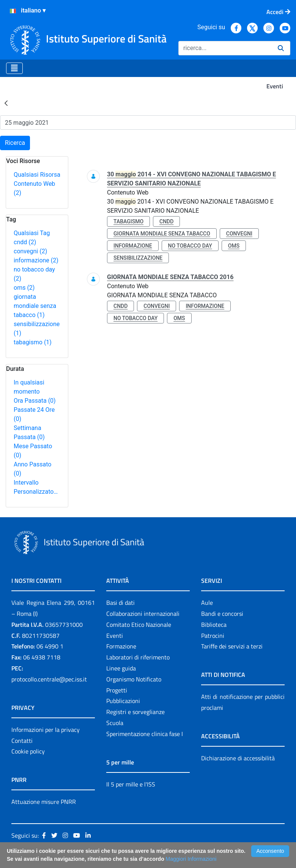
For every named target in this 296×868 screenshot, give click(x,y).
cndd (25, 242)
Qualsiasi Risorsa (37, 175)
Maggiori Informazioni (191, 859)
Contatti (22, 741)
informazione (36, 260)
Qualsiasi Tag (32, 233)
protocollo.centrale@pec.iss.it (49, 679)
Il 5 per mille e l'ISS (131, 784)
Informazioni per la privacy (46, 730)
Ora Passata (35, 401)
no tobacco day (190, 246)
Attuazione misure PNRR (44, 802)
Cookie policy (28, 751)
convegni (30, 251)
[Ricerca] (225, 48)
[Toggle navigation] (14, 68)
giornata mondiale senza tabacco (35, 306)
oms (24, 288)
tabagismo (33, 342)
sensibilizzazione (138, 258)
